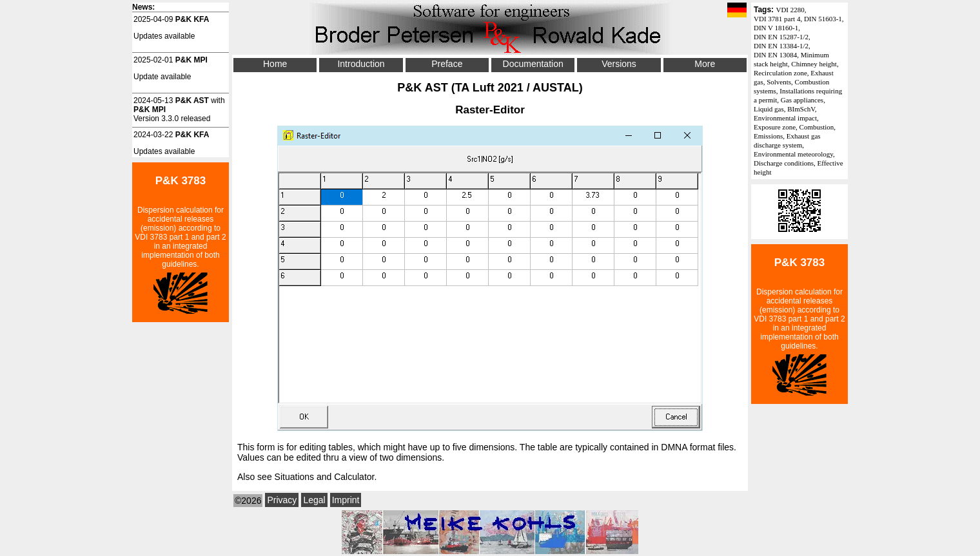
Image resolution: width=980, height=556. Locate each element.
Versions (619, 64)
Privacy (282, 500)
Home (275, 64)
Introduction (361, 64)
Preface (447, 64)
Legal (314, 500)
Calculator (354, 477)
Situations (294, 477)
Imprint (346, 500)
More (705, 64)
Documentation (533, 64)
